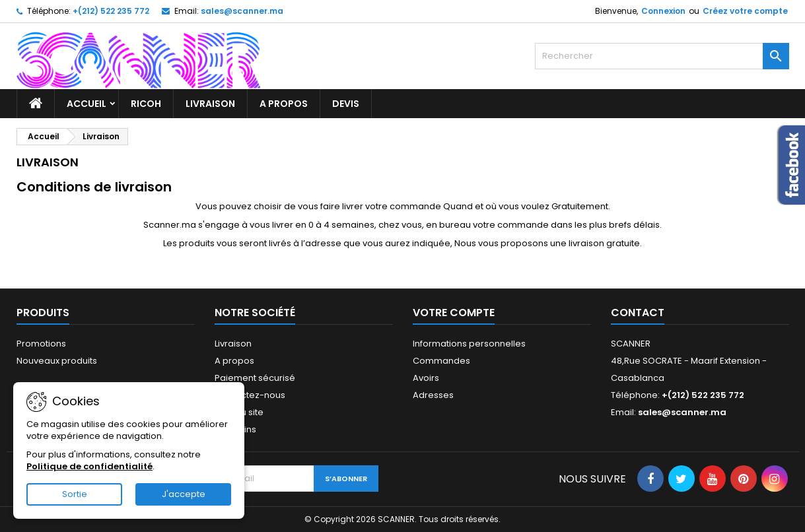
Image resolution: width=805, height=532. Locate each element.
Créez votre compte (745, 11)
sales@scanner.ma (242, 11)
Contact (638, 313)
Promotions (41, 344)
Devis (346, 104)
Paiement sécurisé (255, 378)
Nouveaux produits (57, 361)
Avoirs (426, 378)
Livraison (210, 104)
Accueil (87, 104)
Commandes (441, 361)
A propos (284, 104)
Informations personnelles (469, 344)
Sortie (75, 494)
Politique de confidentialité (89, 466)
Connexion (663, 11)
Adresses (433, 395)
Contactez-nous (250, 395)
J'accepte (184, 494)
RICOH (146, 104)
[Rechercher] (662, 56)
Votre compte (454, 313)
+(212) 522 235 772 (111, 11)
